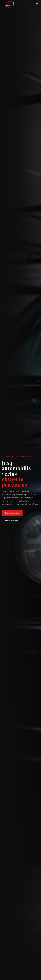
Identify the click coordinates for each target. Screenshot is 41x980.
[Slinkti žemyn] (20, 974)
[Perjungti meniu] (37, 4)
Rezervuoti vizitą (12, 513)
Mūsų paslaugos (12, 521)
